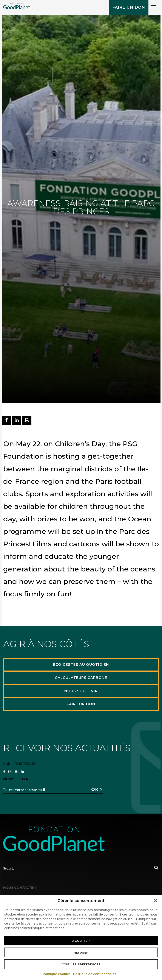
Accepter (81, 941)
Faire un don (129, 7)
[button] (156, 901)
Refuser (81, 952)
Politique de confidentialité (95, 974)
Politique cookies (57, 974)
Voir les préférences (81, 964)
